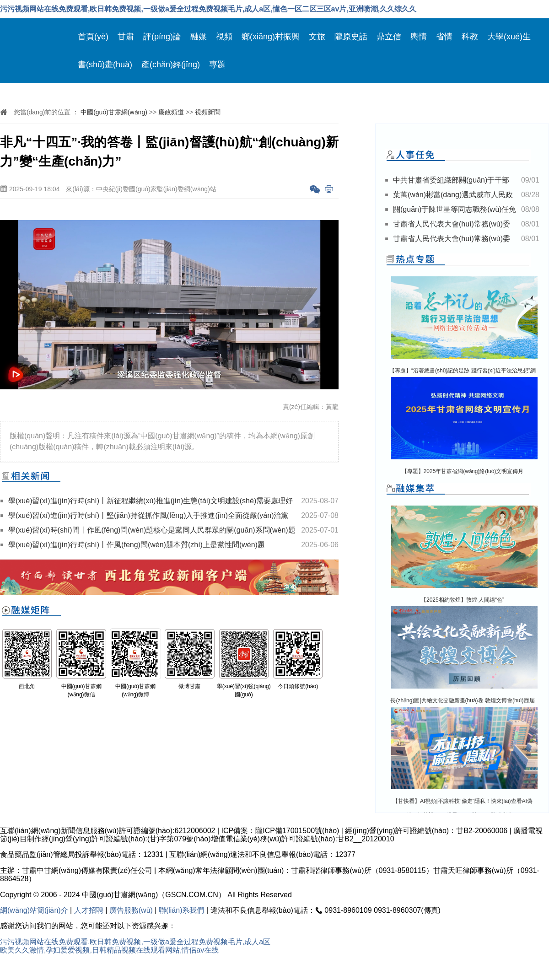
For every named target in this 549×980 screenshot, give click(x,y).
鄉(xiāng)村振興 (271, 37)
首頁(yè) (93, 37)
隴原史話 (351, 37)
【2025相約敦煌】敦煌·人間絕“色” (463, 600)
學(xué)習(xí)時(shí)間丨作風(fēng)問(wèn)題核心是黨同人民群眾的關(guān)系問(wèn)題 (152, 530)
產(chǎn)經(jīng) (171, 65)
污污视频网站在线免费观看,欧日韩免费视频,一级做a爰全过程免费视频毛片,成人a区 (135, 942)
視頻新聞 (208, 112)
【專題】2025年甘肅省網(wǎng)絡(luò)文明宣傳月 (463, 471)
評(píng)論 (162, 37)
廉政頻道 (171, 112)
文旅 (317, 37)
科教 (470, 37)
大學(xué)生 (509, 37)
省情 (444, 37)
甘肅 (126, 37)
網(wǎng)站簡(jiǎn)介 (34, 910)
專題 (217, 65)
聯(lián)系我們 (182, 910)
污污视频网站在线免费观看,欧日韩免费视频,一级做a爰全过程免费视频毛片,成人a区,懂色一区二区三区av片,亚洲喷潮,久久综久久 (208, 9)
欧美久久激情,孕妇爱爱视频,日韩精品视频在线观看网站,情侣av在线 (109, 950)
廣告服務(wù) (131, 910)
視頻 (224, 37)
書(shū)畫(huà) (105, 65)
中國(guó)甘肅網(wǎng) (114, 112)
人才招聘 (89, 910)
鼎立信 (389, 37)
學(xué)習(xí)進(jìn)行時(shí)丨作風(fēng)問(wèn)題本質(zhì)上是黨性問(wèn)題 (137, 545)
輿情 (419, 37)
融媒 (199, 37)
